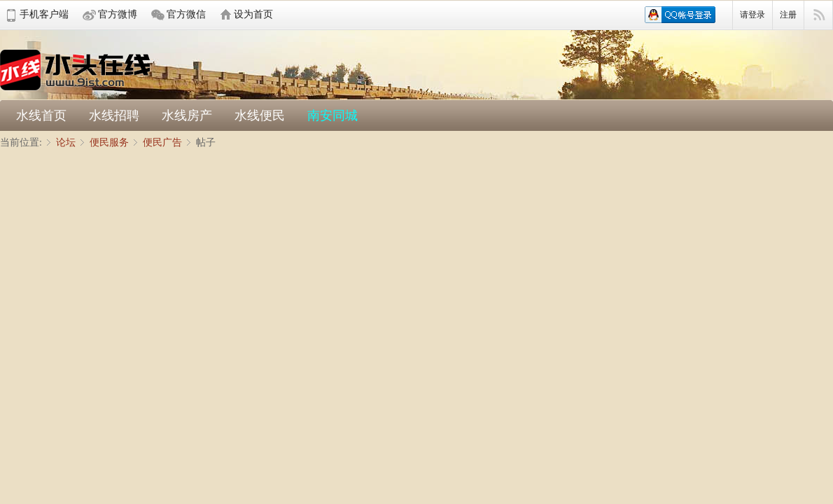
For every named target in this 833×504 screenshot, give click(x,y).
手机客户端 (44, 14)
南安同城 (332, 115)
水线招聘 (114, 115)
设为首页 (253, 14)
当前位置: (21, 142)
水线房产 (187, 115)
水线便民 (260, 115)
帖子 (206, 142)
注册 (788, 15)
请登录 (752, 15)
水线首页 (41, 115)
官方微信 (186, 14)
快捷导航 (819, 15)
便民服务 (109, 142)
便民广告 (162, 142)
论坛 (66, 142)
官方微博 (118, 14)
